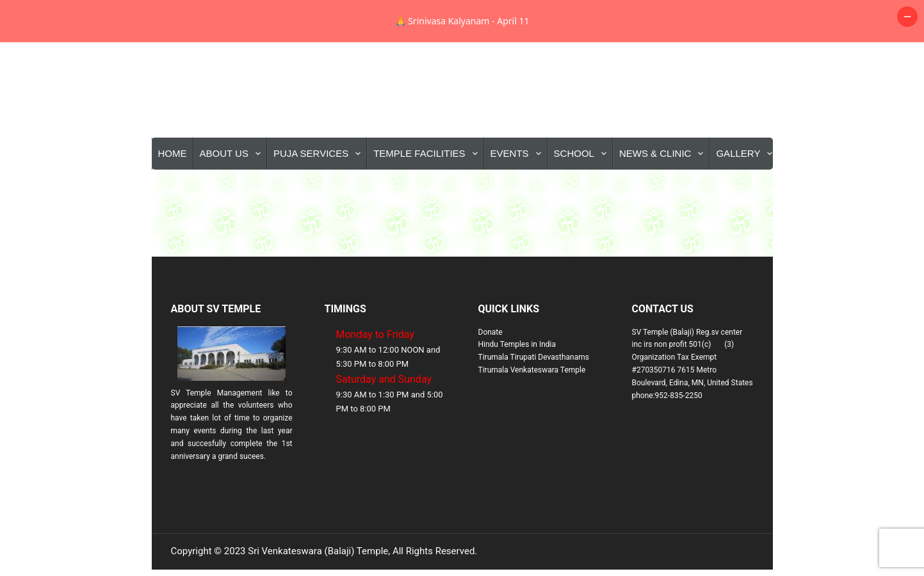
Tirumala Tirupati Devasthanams (534, 399)
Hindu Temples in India (517, 387)
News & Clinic (664, 196)
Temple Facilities (428, 196)
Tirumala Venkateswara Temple (532, 412)
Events (518, 196)
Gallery (747, 196)
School (583, 196)
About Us (233, 196)
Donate (490, 374)
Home (173, 196)
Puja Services (320, 196)
